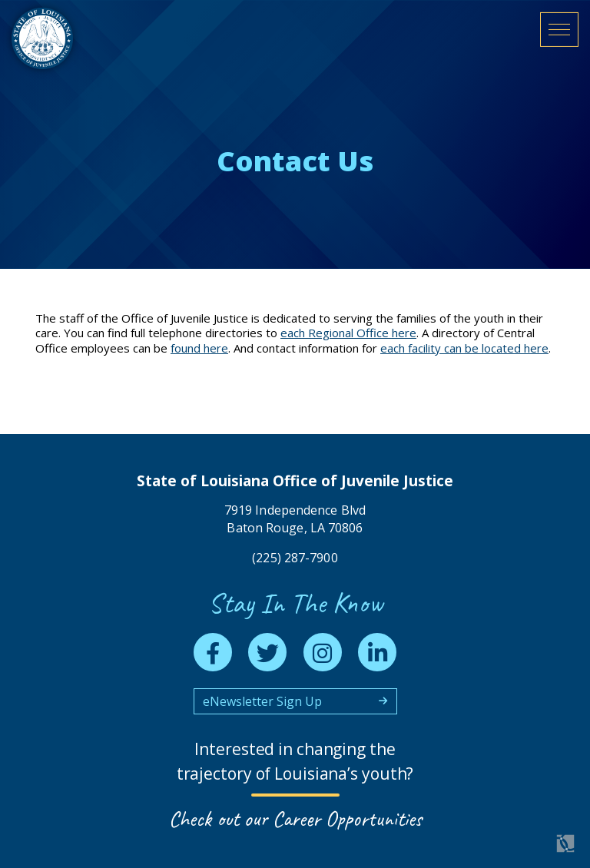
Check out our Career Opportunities (295, 819)
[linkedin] (377, 650)
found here (199, 348)
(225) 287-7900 (295, 555)
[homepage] (59, 55)
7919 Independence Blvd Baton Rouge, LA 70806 (295, 517)
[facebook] (213, 650)
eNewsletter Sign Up (262, 701)
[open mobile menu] (559, 43)
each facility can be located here (464, 348)
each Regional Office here (348, 333)
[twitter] (267, 650)
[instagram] (323, 650)
